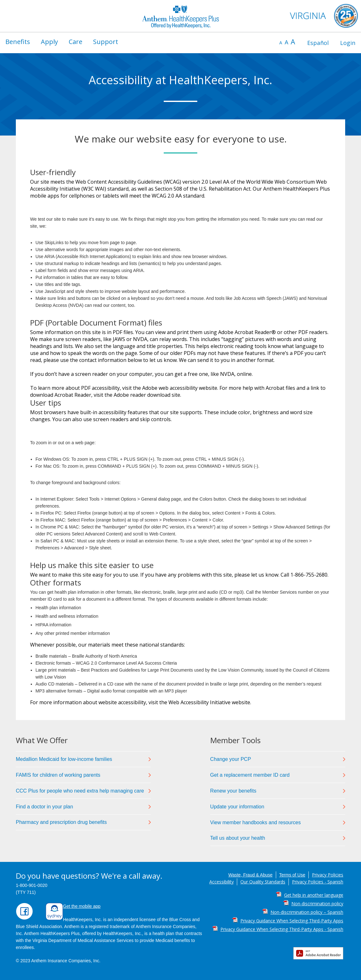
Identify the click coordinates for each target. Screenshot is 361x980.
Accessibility (222, 882)
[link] (83, 759)
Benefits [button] (18, 42)
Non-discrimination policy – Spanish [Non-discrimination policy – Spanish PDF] (307, 912)
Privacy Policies (328, 875)
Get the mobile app (82, 906)
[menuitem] (18, 42)
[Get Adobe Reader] (320, 953)
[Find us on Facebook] (24, 918)
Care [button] (76, 42)
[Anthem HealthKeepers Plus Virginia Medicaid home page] (180, 16)
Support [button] (106, 42)
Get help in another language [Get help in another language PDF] (314, 895)
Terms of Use (292, 875)
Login (348, 43)
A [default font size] (286, 42)
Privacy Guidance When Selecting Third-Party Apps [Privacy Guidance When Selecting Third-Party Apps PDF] (292, 921)
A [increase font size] (293, 41)
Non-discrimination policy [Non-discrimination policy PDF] (317, 904)
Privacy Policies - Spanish (318, 882)
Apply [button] (49, 42)
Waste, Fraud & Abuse (250, 875)
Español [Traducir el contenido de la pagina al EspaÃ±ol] (318, 43)
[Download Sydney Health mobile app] (54, 919)
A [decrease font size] (281, 43)
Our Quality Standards (263, 882)
